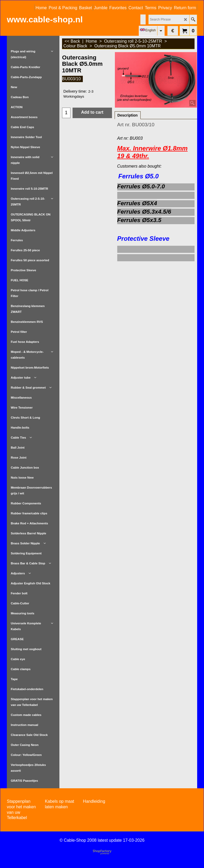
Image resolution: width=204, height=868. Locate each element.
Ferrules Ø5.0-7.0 (141, 186)
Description (128, 115)
